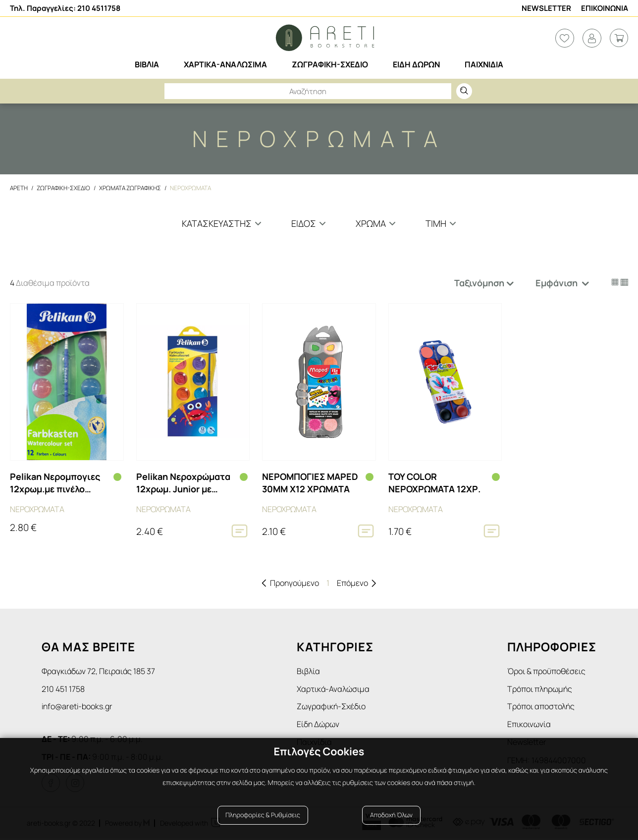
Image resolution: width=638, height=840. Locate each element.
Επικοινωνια (605, 8)
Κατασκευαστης (217, 223)
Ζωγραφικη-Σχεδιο (63, 188)
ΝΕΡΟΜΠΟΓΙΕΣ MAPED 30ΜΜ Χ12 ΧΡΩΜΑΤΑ (310, 483)
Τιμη (436, 223)
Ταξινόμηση (479, 283)
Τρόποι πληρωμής (540, 689)
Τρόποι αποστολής (541, 707)
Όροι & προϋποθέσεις (546, 671)
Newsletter (546, 8)
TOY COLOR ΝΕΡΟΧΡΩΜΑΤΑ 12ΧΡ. (434, 483)
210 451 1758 (63, 689)
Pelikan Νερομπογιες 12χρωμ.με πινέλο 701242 (55, 483)
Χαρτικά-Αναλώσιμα (333, 689)
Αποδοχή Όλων (391, 816)
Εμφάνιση (558, 283)
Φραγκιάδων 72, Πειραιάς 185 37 (98, 671)
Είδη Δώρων (318, 726)
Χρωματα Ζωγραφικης (130, 188)
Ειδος (304, 223)
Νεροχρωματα (190, 188)
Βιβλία (308, 671)
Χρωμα (371, 223)
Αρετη (19, 188)
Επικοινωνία (529, 726)
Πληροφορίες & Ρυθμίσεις (263, 816)
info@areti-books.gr (77, 707)
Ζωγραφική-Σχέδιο (331, 707)
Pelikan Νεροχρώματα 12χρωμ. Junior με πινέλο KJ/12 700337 (183, 483)
